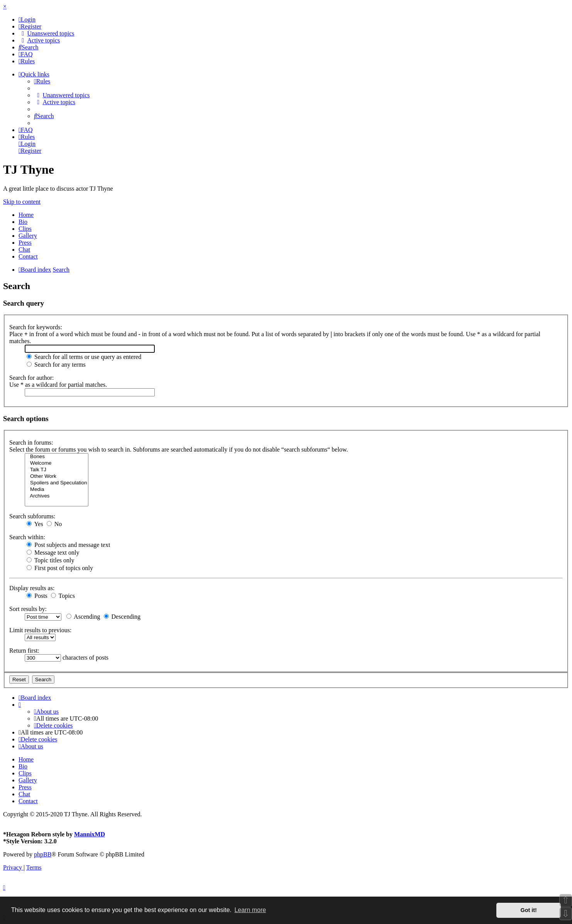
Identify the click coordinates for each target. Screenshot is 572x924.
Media (57, 490)
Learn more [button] (250, 910)
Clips (25, 229)
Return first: (24, 651)
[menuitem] (27, 19)
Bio (23, 222)
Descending (122, 617)
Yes (35, 524)
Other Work (57, 476)
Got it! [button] (529, 910)
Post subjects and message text (68, 545)
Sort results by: (28, 609)
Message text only (53, 553)
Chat (24, 250)
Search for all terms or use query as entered (84, 357)
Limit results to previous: (40, 630)
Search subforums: (32, 516)
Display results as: (32, 588)
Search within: (27, 537)
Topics (63, 596)
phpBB (43, 854)
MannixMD (90, 834)
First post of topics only (60, 568)
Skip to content (22, 202)
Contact (28, 256)
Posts (37, 596)
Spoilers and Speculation (57, 483)
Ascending (83, 617)
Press (25, 243)
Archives (57, 496)
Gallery (28, 236)
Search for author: (32, 378)
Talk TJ (57, 470)
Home (26, 215)
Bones (57, 457)
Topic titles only (50, 560)
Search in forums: (31, 443)
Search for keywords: (36, 327)
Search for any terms (56, 365)
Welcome (57, 463)
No (54, 524)
